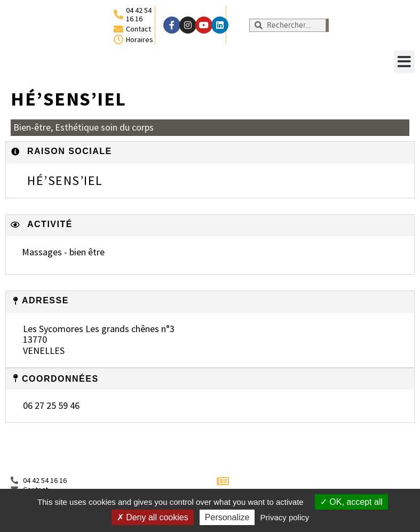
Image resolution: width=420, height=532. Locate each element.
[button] (404, 62)
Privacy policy (285, 517)
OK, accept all (351, 502)
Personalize (227, 517)
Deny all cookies (153, 517)
